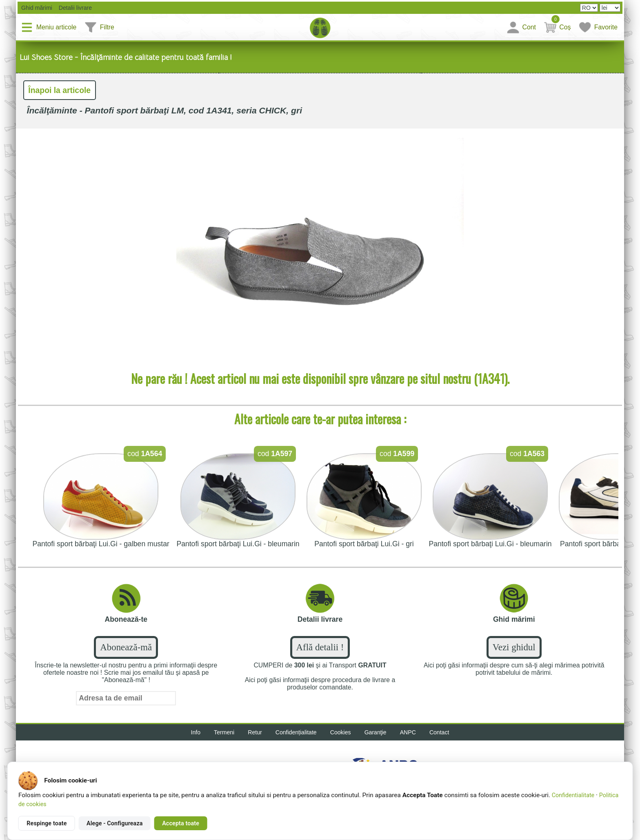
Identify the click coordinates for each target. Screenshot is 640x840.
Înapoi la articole (59, 90)
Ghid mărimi (36, 8)
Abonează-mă (126, 647)
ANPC (408, 732)
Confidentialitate (573, 795)
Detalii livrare (73, 8)
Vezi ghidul (514, 647)
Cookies (341, 732)
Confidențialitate (296, 732)
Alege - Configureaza (115, 823)
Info (196, 732)
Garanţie (376, 732)
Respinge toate (47, 823)
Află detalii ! (320, 647)
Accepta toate (181, 823)
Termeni (224, 732)
